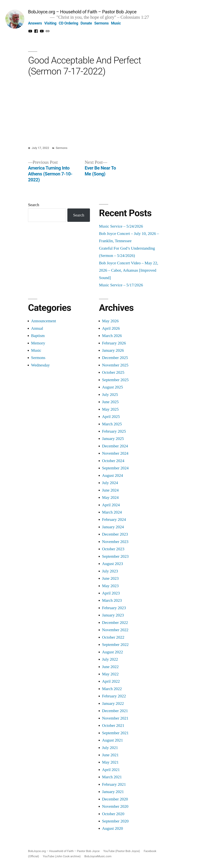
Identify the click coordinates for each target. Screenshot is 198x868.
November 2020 (115, 806)
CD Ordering (68, 23)
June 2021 (110, 755)
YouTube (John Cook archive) (62, 856)
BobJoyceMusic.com (98, 856)
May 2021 (110, 762)
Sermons (102, 23)
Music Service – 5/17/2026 (121, 285)
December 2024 (115, 446)
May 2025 (110, 409)
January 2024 (113, 527)
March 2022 (112, 689)
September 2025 (115, 380)
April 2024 (111, 505)
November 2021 (115, 718)
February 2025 (114, 431)
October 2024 (113, 461)
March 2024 (112, 512)
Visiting (50, 23)
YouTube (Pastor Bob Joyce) (122, 851)
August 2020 (112, 828)
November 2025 (115, 365)
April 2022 (111, 681)
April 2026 (111, 328)
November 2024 (115, 453)
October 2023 (113, 549)
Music (116, 23)
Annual (37, 328)
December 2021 (115, 711)
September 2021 (115, 733)
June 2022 (110, 667)
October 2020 (113, 814)
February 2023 (114, 608)
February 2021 (114, 784)
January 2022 (113, 703)
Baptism (38, 336)
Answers (35, 23)
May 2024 (110, 498)
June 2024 (110, 490)
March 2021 (112, 777)
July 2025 (110, 395)
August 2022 (112, 652)
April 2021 (111, 770)
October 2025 (113, 372)
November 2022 (115, 630)
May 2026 (110, 321)
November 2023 (115, 542)
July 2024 (110, 483)
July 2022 (110, 659)
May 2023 (110, 586)
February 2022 (114, 696)
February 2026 (114, 343)
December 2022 (115, 623)
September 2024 (115, 468)
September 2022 (115, 645)
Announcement (44, 321)
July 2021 (110, 748)
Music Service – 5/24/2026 (121, 226)
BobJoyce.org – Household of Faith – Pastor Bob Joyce (82, 12)
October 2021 (113, 726)
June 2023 (110, 578)
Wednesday (40, 365)
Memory (38, 343)
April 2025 (111, 417)
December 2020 (115, 799)
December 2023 (115, 534)
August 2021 (112, 740)
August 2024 (112, 475)
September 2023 (115, 556)
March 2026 (112, 336)
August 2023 (112, 564)
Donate (86, 23)
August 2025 (112, 387)
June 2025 (110, 402)
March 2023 (112, 600)
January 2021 (113, 792)
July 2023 (110, 571)
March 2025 (112, 424)
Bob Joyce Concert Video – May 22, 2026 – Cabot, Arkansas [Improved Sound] (129, 270)
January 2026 (113, 350)
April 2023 (111, 593)
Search (34, 205)
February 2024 (114, 520)
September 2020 (115, 821)
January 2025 (113, 439)
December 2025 (115, 358)
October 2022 (113, 637)
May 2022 (110, 674)
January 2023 (113, 615)
